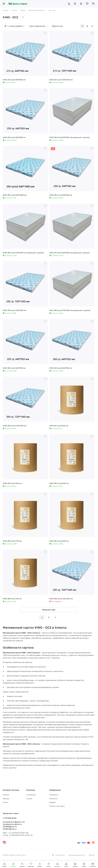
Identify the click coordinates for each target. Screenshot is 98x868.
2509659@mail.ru (10, 827)
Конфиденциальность (77, 855)
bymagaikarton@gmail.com (14, 822)
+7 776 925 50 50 (9, 818)
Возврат (53, 802)
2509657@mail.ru (10, 829)
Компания (31, 790)
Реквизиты (54, 795)
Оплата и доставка (57, 806)
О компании (31, 795)
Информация (55, 790)
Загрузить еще (49, 610)
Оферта (92, 855)
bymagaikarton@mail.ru (12, 824)
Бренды (6, 798)
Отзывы (29, 798)
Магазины (53, 798)
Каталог (6, 795)
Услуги (6, 802)
